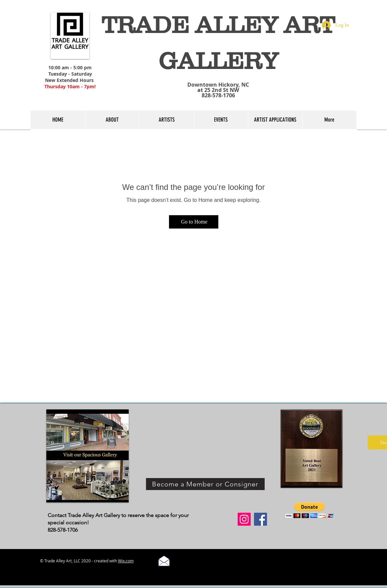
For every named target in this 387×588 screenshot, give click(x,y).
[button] (309, 510)
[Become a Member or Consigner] (205, 484)
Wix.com (126, 561)
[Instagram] (244, 519)
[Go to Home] (194, 222)
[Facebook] (260, 519)
